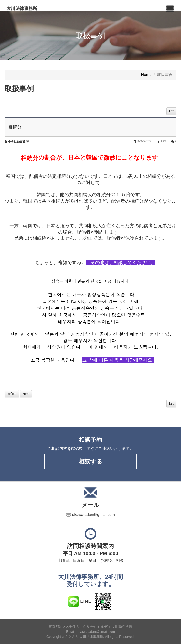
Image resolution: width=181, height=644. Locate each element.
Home (146, 75)
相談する (90, 461)
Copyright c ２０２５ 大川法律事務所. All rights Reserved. (90, 637)
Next (26, 394)
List (171, 111)
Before (12, 394)
